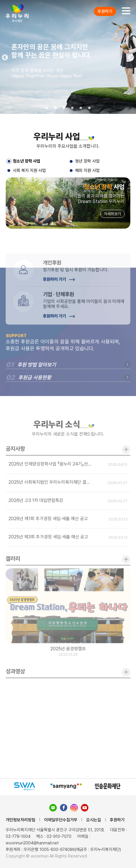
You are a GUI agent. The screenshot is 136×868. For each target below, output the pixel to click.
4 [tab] (72, 108)
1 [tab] (47, 108)
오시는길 (94, 820)
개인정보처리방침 (20, 820)
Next (132, 57)
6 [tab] (89, 108)
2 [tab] (55, 108)
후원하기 (105, 11)
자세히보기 (112, 214)
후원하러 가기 (59, 296)
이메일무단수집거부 (61, 820)
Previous (4, 57)
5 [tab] (81, 108)
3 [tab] (64, 108)
